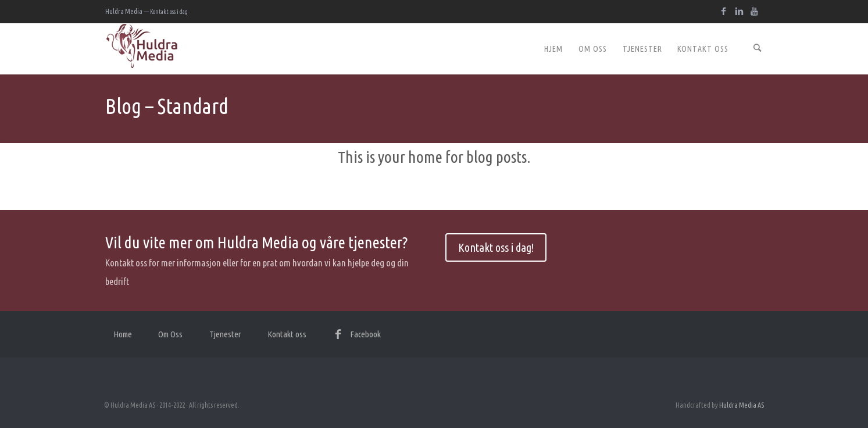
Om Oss (593, 56)
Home (123, 348)
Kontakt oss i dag (169, 12)
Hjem (553, 56)
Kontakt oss (703, 56)
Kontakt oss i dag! (496, 261)
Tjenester (642, 56)
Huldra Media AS (742, 419)
